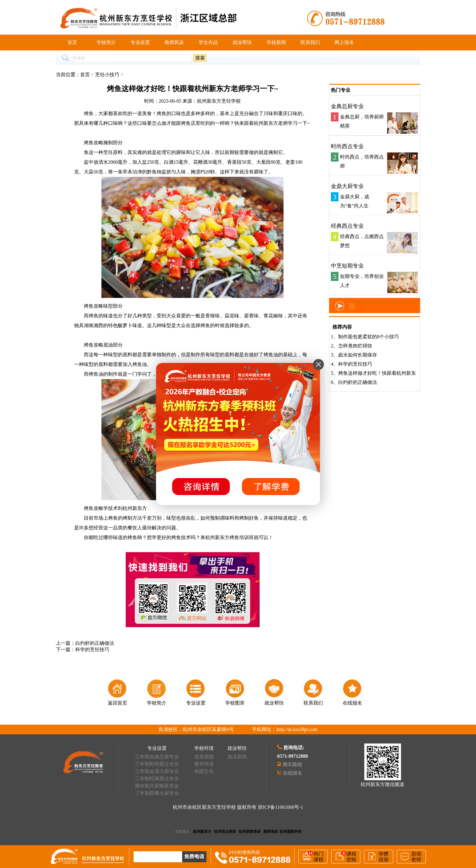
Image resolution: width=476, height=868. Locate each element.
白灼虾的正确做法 (95, 643)
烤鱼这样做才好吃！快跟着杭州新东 (377, 373)
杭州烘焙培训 (250, 832)
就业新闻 (237, 757)
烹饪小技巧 (107, 75)
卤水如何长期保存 (358, 355)
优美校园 (204, 757)
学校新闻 (276, 42)
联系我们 (310, 42)
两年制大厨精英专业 (157, 786)
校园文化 (204, 771)
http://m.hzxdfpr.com (297, 729)
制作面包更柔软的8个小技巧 (369, 337)
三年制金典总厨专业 (157, 757)
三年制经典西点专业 (157, 779)
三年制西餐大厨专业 (157, 793)
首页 (72, 42)
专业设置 (140, 42)
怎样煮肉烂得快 (355, 346)
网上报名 (344, 42)
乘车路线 (292, 765)
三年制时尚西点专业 (157, 764)
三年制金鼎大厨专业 (157, 771)
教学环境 (204, 764)
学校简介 (106, 42)
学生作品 (208, 42)
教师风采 (174, 42)
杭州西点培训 (225, 832)
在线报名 (292, 773)
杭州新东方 (202, 832)
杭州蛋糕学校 (291, 832)
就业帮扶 (242, 42)
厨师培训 (270, 832)
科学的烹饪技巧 (92, 649)
